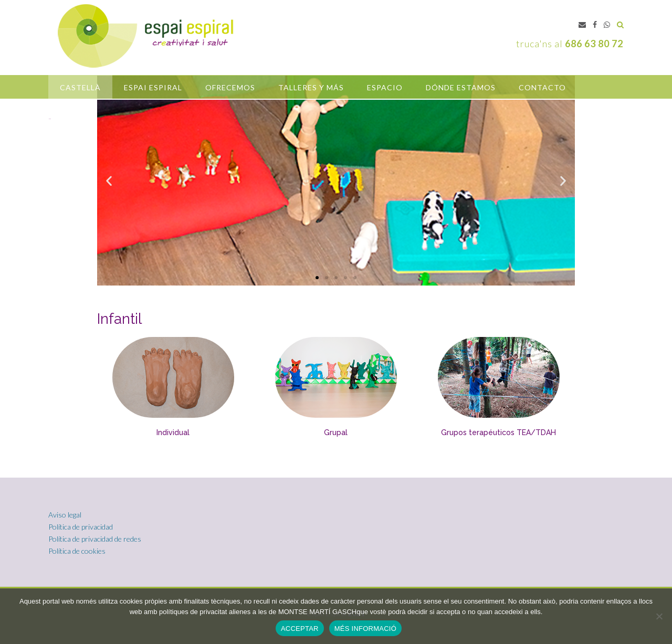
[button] (317, 278)
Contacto (542, 87)
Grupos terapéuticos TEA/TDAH (498, 432)
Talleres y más (311, 87)
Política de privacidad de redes (95, 539)
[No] (659, 616)
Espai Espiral (153, 87)
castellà (80, 87)
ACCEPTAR (300, 629)
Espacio (385, 87)
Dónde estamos (461, 87)
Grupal (336, 432)
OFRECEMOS (230, 87)
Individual (173, 432)
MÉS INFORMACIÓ (365, 629)
